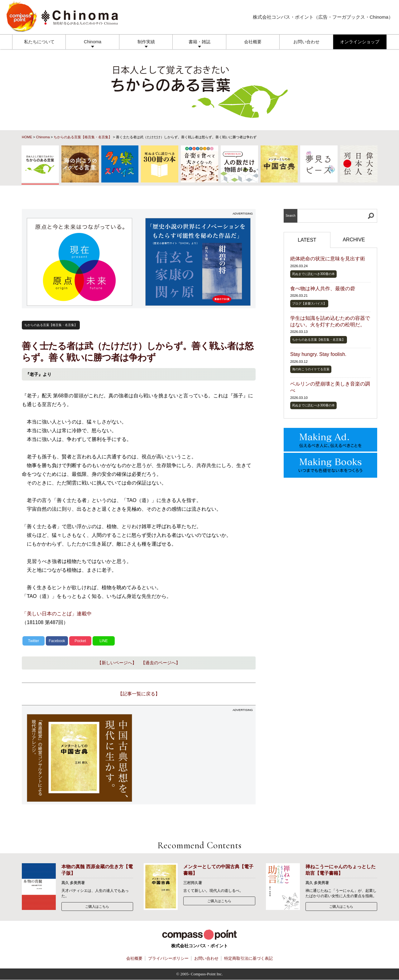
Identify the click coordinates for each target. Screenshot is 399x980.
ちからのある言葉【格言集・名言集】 (83, 137)
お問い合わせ (306, 42)
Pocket (80, 641)
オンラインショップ (360, 42)
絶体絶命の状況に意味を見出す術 (328, 259)
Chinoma (93, 42)
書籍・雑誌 (199, 42)
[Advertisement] (198, 758)
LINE (104, 641)
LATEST (307, 240)
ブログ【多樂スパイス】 (309, 303)
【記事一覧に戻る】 (139, 694)
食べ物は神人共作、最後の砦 (323, 289)
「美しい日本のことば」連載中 (57, 614)
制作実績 (146, 42)
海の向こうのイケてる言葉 (311, 369)
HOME (27, 137)
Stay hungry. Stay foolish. (318, 354)
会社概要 (253, 42)
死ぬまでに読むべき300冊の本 (313, 274)
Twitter (34, 641)
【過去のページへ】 (161, 663)
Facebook (57, 641)
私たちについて (39, 42)
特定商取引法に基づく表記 (248, 958)
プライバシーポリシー (168, 958)
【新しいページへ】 (117, 663)
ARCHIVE (354, 240)
